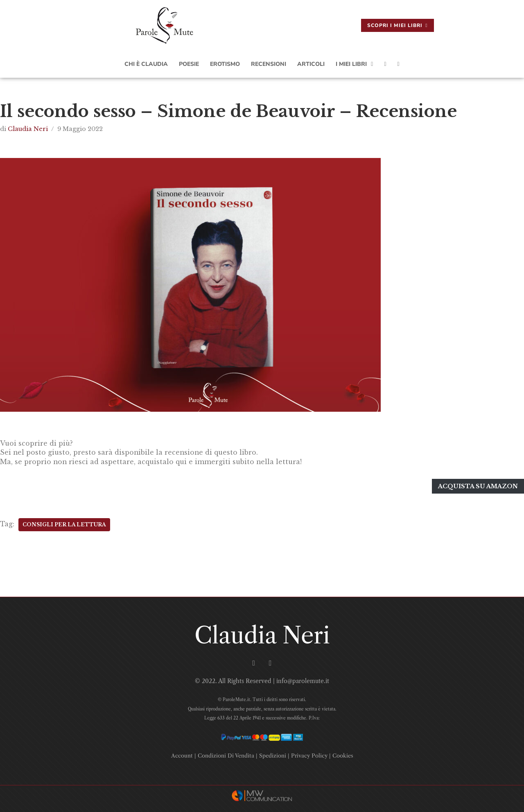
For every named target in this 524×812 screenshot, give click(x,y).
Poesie (189, 64)
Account (182, 753)
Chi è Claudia (146, 64)
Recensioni (269, 64)
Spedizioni (273, 753)
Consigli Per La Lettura (64, 522)
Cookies (343, 753)
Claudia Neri (28, 129)
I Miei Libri (354, 64)
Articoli (311, 64)
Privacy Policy (309, 753)
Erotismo (225, 64)
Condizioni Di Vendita (226, 753)
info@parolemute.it (303, 679)
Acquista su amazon (478, 485)
